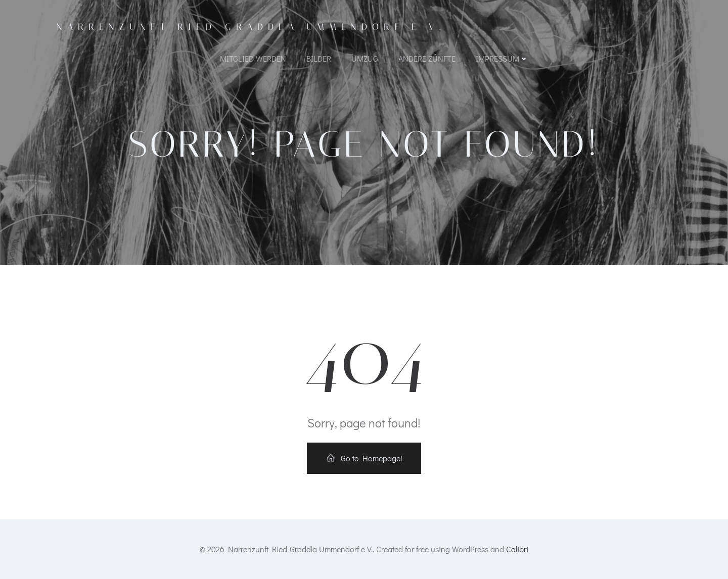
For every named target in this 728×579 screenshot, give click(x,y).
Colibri (517, 549)
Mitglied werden (253, 58)
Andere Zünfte (427, 58)
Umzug (365, 58)
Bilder (319, 58)
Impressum (502, 58)
